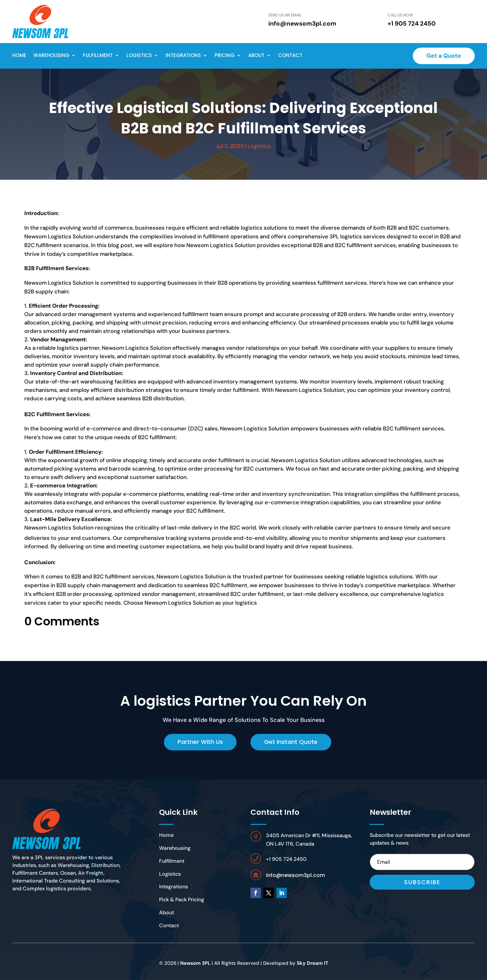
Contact (290, 55)
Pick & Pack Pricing (182, 900)
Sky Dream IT (313, 963)
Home (19, 55)
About (256, 55)
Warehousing (51, 55)
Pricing (225, 55)
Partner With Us (200, 742)
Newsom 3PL (195, 963)
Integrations (183, 55)
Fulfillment (98, 55)
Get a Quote (444, 56)
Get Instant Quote (291, 742)
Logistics (139, 55)
